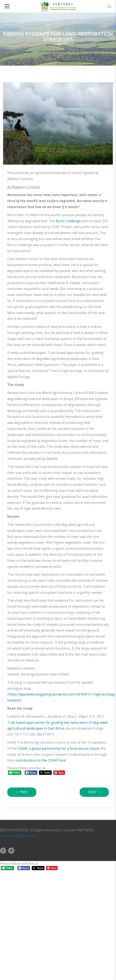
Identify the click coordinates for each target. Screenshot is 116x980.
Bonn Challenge (68, 221)
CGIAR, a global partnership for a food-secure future (58, 748)
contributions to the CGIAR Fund (41, 760)
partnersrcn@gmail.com (19, 836)
